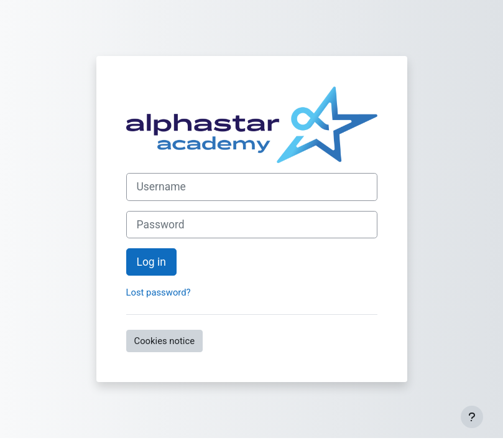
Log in (151, 262)
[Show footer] (472, 417)
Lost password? (159, 292)
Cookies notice (165, 341)
